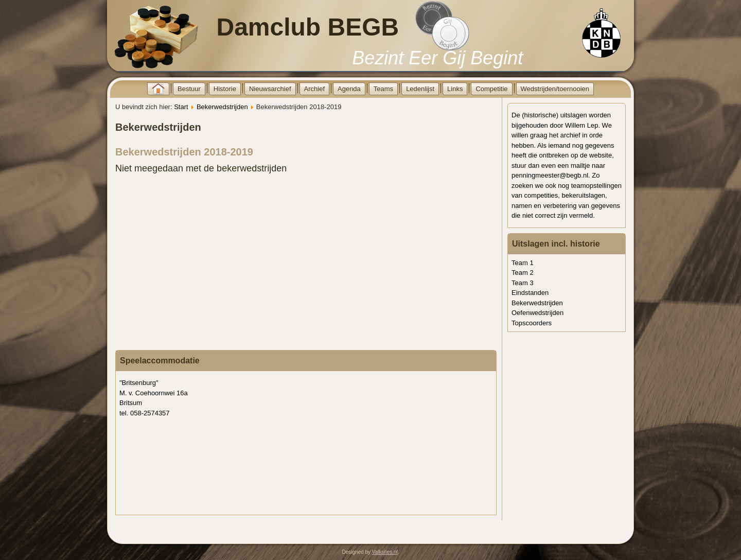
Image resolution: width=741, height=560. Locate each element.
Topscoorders (532, 323)
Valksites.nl (385, 552)
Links (455, 89)
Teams (383, 89)
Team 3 (523, 283)
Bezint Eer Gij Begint (437, 58)
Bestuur (189, 89)
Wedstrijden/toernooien (555, 89)
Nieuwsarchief (270, 89)
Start (181, 107)
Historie (225, 89)
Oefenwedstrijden (537, 313)
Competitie (491, 89)
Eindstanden (530, 293)
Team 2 (523, 273)
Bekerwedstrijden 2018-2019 (184, 152)
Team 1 (523, 263)
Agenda (349, 89)
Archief (314, 89)
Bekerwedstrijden (222, 107)
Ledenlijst (420, 89)
